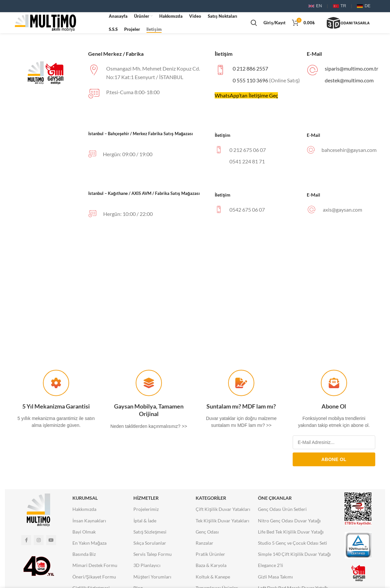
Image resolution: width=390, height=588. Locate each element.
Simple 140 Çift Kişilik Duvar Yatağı (294, 556)
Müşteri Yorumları (152, 579)
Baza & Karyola (211, 567)
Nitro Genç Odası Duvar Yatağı (289, 523)
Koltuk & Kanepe (213, 579)
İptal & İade (145, 523)
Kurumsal (85, 500)
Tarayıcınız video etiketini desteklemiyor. (92, 24)
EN (315, 6)
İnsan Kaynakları (89, 523)
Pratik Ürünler (210, 556)
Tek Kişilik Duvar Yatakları (223, 523)
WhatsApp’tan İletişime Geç (246, 97)
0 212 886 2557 (250, 70)
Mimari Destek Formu (95, 567)
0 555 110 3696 (250, 82)
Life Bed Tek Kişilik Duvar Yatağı (291, 534)
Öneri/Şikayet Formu (94, 579)
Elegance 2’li (271, 567)
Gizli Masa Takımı (275, 579)
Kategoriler (211, 500)
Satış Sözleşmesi (150, 534)
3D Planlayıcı (147, 567)
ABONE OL (334, 461)
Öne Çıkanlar (275, 500)
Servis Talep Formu (153, 556)
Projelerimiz (146, 511)
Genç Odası (207, 534)
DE (364, 6)
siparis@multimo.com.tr (351, 70)
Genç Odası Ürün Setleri (282, 511)
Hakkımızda (84, 511)
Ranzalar (205, 545)
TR (340, 6)
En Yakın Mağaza (89, 545)
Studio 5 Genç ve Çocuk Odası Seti (292, 545)
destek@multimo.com (349, 82)
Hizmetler (146, 500)
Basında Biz (84, 556)
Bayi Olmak (84, 534)
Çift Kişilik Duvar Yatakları (223, 511)
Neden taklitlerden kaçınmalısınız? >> (149, 428)
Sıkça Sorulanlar (150, 545)
